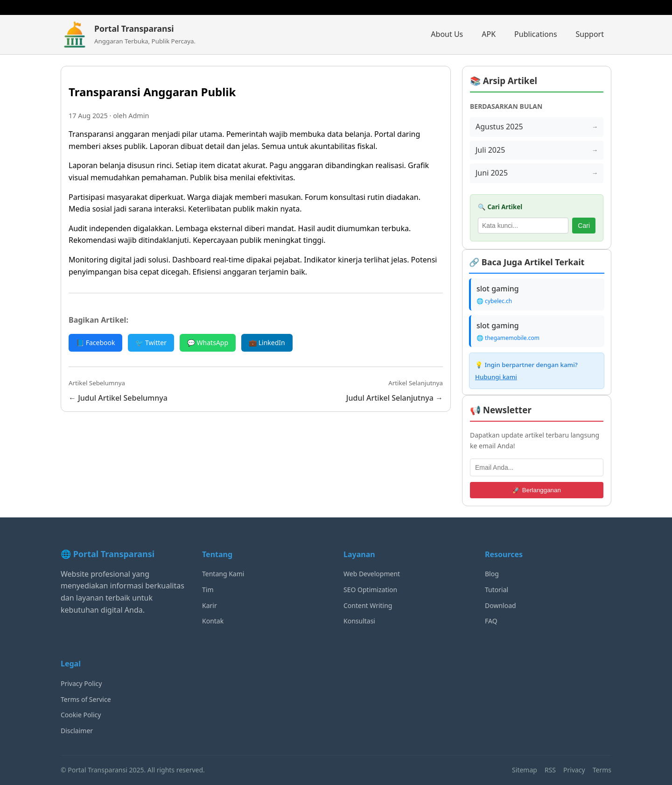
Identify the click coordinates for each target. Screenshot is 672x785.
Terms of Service (86, 699)
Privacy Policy (81, 683)
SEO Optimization (370, 590)
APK (489, 34)
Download (500, 605)
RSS (550, 770)
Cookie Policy (81, 715)
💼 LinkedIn (267, 343)
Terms (602, 770)
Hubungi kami (496, 377)
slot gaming (498, 289)
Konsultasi (359, 621)
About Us (447, 34)
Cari (584, 226)
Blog (492, 574)
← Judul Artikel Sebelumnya (118, 398)
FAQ (491, 621)
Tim (208, 590)
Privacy (574, 770)
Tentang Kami (223, 574)
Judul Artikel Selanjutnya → (395, 398)
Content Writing (368, 605)
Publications (535, 34)
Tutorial (497, 590)
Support (590, 34)
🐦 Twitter (151, 343)
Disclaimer (77, 731)
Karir (210, 605)
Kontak (213, 621)
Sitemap (525, 770)
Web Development (372, 574)
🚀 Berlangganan (537, 490)
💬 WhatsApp (208, 343)
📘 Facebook (95, 343)
